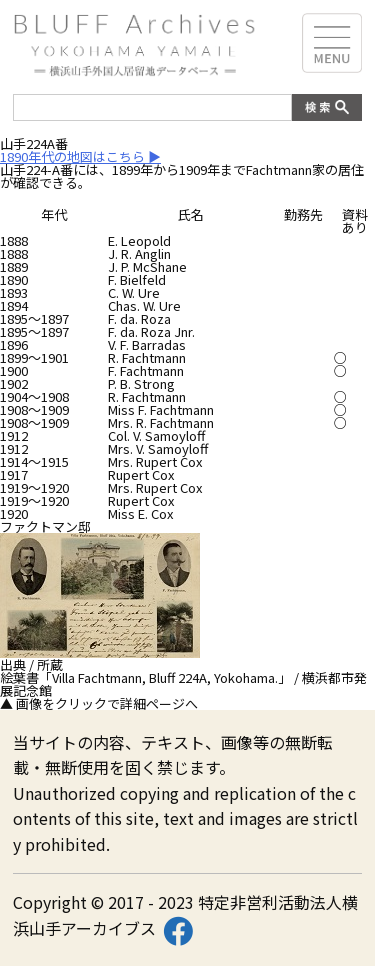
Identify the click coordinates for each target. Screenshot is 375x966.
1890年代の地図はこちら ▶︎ (80, 156)
